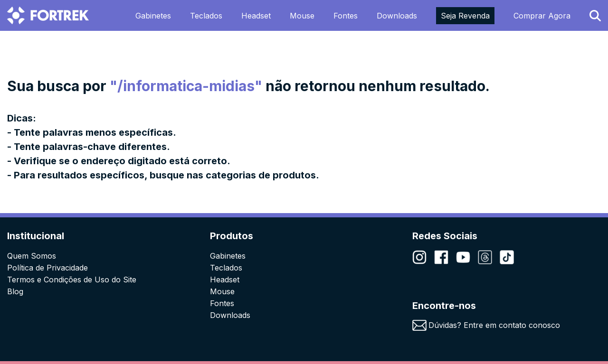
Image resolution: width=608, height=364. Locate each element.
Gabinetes (153, 16)
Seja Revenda (465, 16)
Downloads (397, 16)
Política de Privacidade (47, 268)
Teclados (206, 16)
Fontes (346, 16)
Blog (15, 291)
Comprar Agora (542, 16)
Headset (256, 16)
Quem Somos (32, 256)
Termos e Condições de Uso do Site (72, 280)
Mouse (302, 16)
